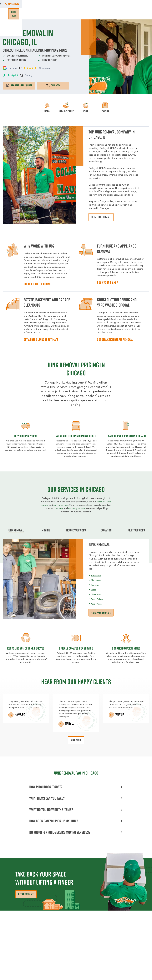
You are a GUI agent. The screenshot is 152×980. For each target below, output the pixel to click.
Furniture (96, 585)
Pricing (100, 14)
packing (73, 508)
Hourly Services (85, 14)
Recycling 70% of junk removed (26, 648)
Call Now (53, 85)
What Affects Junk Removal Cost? (76, 436)
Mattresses (97, 594)
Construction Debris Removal (115, 339)
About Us (79, 4)
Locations (65, 4)
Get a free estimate (101, 217)
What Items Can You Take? (76, 799)
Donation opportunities (126, 648)
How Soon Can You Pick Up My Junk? (76, 824)
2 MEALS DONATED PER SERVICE (76, 648)
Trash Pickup (98, 599)
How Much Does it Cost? (76, 787)
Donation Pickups (66, 14)
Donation (106, 530)
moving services (72, 505)
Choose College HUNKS (37, 284)
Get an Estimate (26, 898)
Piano (94, 590)
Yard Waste (97, 604)
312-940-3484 (144, 4)
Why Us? (111, 14)
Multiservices (136, 530)
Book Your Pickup (107, 283)
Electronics (97, 580)
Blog (121, 14)
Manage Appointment (120, 4)
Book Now (141, 14)
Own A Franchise (97, 4)
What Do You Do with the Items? (76, 811)
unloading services (92, 508)
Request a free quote (19, 85)
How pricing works (26, 436)
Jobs (26, 4)
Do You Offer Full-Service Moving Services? (76, 836)
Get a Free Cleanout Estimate (41, 339)
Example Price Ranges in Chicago (126, 436)
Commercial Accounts (44, 4)
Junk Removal (48, 14)
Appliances (97, 575)
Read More (76, 740)
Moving (35, 14)
